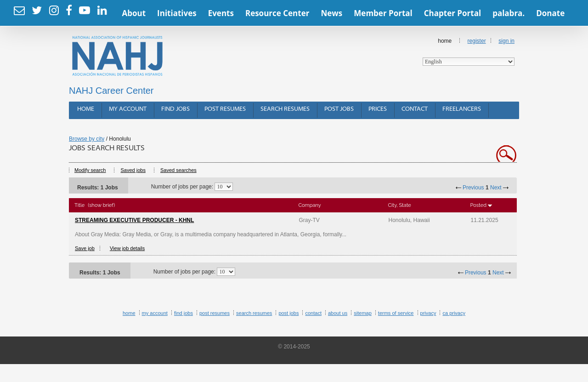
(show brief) (101, 205)
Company (310, 205)
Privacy (428, 313)
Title (79, 205)
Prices (378, 109)
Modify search (90, 170)
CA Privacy (454, 313)
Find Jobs (175, 109)
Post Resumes (225, 109)
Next (496, 188)
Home (469, 52)
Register (477, 41)
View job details (127, 248)
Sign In (506, 41)
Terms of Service (396, 313)
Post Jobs (339, 109)
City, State (400, 205)
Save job (85, 248)
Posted (478, 205)
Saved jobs (133, 170)
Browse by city (87, 139)
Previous (473, 188)
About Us (338, 313)
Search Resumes (285, 109)
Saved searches (178, 170)
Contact (415, 109)
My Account (128, 109)
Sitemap (363, 313)
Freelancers (462, 109)
